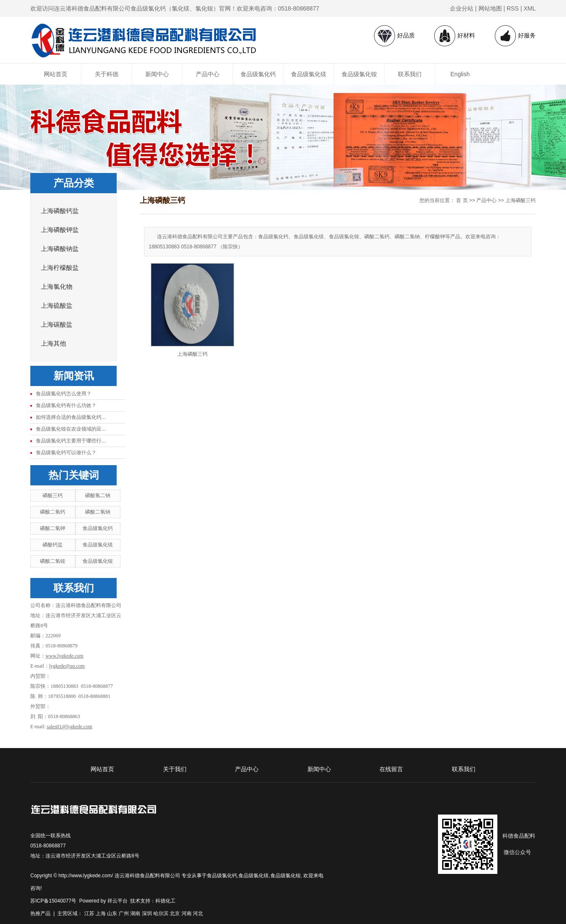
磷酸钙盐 (53, 545)
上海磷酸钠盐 (60, 249)
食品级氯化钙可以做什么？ (66, 453)
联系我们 (410, 74)
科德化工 (166, 901)
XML (530, 8)
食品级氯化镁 (309, 74)
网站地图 (490, 8)
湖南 (135, 913)
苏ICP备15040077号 (53, 901)
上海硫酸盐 (57, 306)
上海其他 (53, 344)
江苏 (89, 913)
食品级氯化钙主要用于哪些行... (71, 441)
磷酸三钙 (53, 495)
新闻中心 (157, 74)
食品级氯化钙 (258, 74)
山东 (112, 913)
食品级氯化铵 (359, 74)
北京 (175, 913)
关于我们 (175, 769)
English (460, 74)
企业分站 (462, 8)
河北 (198, 913)
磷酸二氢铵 (53, 561)
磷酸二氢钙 (53, 512)
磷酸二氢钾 (53, 528)
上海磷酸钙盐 (60, 211)
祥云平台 (117, 901)
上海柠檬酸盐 (60, 268)
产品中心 (208, 74)
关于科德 (107, 74)
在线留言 (391, 769)
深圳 (147, 913)
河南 (187, 913)
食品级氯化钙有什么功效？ (66, 405)
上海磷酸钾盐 (60, 230)
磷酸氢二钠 (98, 495)
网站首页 (56, 74)
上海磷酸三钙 (521, 200)
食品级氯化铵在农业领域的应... (71, 429)
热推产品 (40, 913)
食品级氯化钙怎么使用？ (64, 394)
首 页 (462, 200)
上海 (101, 913)
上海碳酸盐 (57, 325)
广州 (124, 913)
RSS (513, 8)
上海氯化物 (57, 287)
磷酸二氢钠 (98, 512)
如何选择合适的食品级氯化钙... (71, 417)
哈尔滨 (161, 913)
